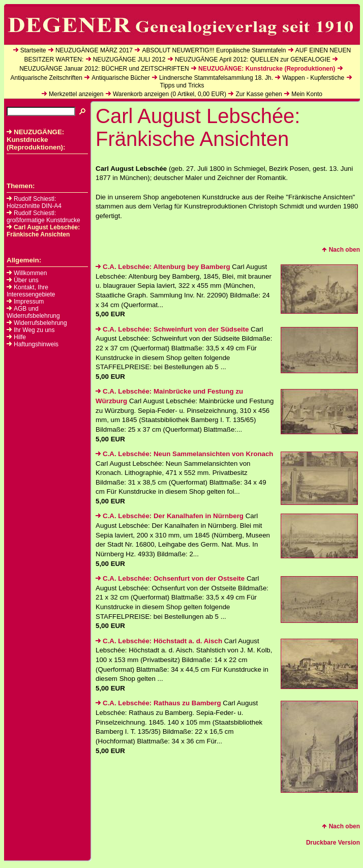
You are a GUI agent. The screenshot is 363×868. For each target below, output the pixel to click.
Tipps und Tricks (182, 85)
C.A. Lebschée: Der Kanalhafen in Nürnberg (170, 516)
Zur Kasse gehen (259, 94)
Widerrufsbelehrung (40, 323)
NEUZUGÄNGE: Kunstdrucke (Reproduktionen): (36, 140)
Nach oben (341, 250)
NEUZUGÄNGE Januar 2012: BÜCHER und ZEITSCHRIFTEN (104, 69)
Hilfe (20, 337)
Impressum (29, 302)
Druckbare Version (333, 843)
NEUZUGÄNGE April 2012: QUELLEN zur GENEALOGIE (253, 59)
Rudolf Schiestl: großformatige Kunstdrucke (43, 217)
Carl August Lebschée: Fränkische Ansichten (43, 231)
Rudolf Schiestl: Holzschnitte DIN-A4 (34, 202)
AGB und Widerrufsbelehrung (33, 312)
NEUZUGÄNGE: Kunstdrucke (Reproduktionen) (267, 69)
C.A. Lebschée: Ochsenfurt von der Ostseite (170, 578)
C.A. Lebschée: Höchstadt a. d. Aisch (159, 641)
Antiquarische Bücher (120, 78)
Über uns (26, 280)
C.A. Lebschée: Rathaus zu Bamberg (158, 703)
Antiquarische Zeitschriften (46, 78)
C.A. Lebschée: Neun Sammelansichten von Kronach (185, 454)
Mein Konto (307, 94)
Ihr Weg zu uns (34, 330)
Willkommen (30, 273)
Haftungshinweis (36, 344)
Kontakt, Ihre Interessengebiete (31, 291)
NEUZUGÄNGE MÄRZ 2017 (94, 50)
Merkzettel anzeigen (76, 94)
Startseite (33, 50)
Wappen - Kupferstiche (313, 78)
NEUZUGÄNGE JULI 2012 (129, 59)
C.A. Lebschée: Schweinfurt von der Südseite (172, 329)
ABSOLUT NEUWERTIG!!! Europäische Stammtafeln (214, 50)
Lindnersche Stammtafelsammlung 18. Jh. (216, 78)
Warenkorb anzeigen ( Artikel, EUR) (170, 94)
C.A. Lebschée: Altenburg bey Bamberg (163, 267)
